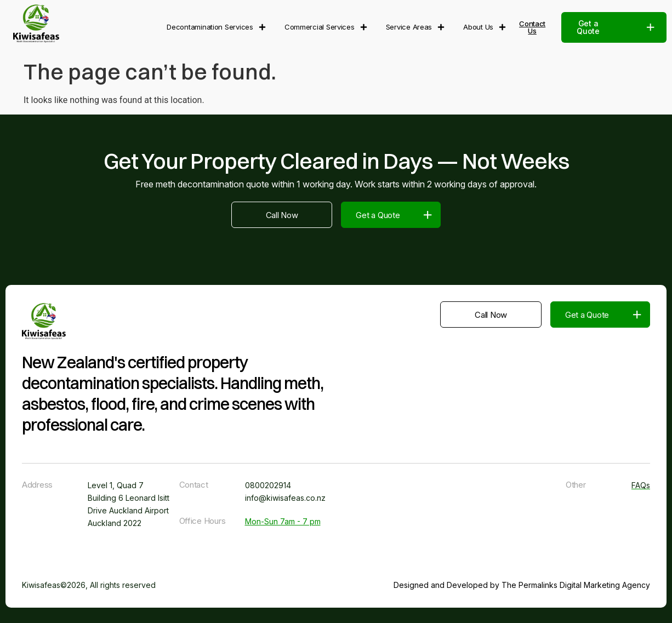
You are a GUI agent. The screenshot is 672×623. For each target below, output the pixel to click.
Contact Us (532, 27)
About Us (485, 27)
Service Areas (415, 27)
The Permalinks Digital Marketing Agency (576, 585)
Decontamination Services (216, 27)
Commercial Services (326, 27)
